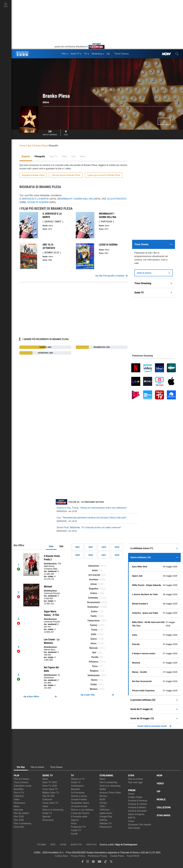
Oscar (131, 794)
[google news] (93, 862)
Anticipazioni (77, 786)
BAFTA (132, 818)
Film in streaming (22, 823)
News (17, 806)
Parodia (95, 657)
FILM (16, 775)
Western (94, 689)
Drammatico (93, 607)
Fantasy (94, 625)
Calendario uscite (23, 786)
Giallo (94, 634)
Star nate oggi (135, 782)
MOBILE (161, 799)
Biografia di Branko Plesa (33, 175)
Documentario (94, 602)
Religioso (94, 671)
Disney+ (104, 796)
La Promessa (78, 793)
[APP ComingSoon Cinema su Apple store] (147, 845)
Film (66, 132)
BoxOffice (19, 789)
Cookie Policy (117, 856)
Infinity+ (104, 803)
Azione (94, 584)
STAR (131, 775)
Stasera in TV (78, 779)
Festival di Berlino (137, 807)
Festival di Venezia (138, 801)
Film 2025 (19, 817)
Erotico (94, 611)
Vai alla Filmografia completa (111, 276)
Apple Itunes (106, 813)
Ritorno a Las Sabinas (82, 810)
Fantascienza (94, 621)
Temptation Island (80, 803)
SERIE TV (48, 775)
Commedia (93, 598)
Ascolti (74, 834)
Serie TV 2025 (50, 782)
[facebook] (83, 862)
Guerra (94, 639)
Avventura (94, 579)
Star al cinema (135, 779)
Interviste (18, 810)
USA (61, 546)
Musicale (94, 648)
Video (17, 799)
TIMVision (105, 810)
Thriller (94, 684)
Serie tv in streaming (53, 810)
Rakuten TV (106, 823)
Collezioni (19, 796)
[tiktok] (105, 862)
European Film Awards (140, 825)
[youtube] (100, 862)
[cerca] (177, 54)
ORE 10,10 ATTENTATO (114, 199)
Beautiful (75, 789)
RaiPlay (103, 820)
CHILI (102, 806)
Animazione (94, 566)
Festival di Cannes (138, 804)
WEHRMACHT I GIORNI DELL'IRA (75, 199)
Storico (94, 680)
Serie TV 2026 (50, 786)
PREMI (132, 790)
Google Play (106, 817)
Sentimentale (94, 675)
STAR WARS (163, 815)
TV (72, 775)
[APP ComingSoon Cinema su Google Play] (167, 845)
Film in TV (19, 793)
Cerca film (19, 827)
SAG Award (134, 828)
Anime (95, 570)
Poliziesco (94, 662)
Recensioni (19, 803)
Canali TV (76, 830)
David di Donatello (137, 811)
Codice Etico (61, 856)
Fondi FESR (133, 856)
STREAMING (106, 775)
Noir (94, 653)
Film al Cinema (21, 779)
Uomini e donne (79, 796)
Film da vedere (21, 813)
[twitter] (111, 862)
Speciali (46, 817)
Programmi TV (78, 827)
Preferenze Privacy (98, 856)
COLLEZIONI (164, 807)
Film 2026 (19, 820)
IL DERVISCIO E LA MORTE (34, 199)
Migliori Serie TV (51, 793)
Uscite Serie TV (50, 803)
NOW (102, 799)
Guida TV (47, 813)
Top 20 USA (48, 796)
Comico (94, 593)
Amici (74, 823)
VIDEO (160, 783)
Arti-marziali (94, 575)
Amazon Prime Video (110, 793)
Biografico (94, 589)
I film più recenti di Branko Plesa (66, 175)
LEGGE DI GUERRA (38, 202)
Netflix (103, 789)
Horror (94, 643)
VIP (159, 791)
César (131, 821)
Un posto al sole (79, 806)
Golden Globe (135, 797)
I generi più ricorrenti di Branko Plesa (104, 175)
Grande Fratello (79, 799)
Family (94, 616)
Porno (95, 666)
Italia (51, 546)
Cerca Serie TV (50, 789)
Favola (94, 630)
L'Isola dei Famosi (80, 813)
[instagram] (88, 862)
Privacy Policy (78, 856)
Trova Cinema (21, 782)
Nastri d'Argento (136, 814)
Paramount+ (106, 827)
